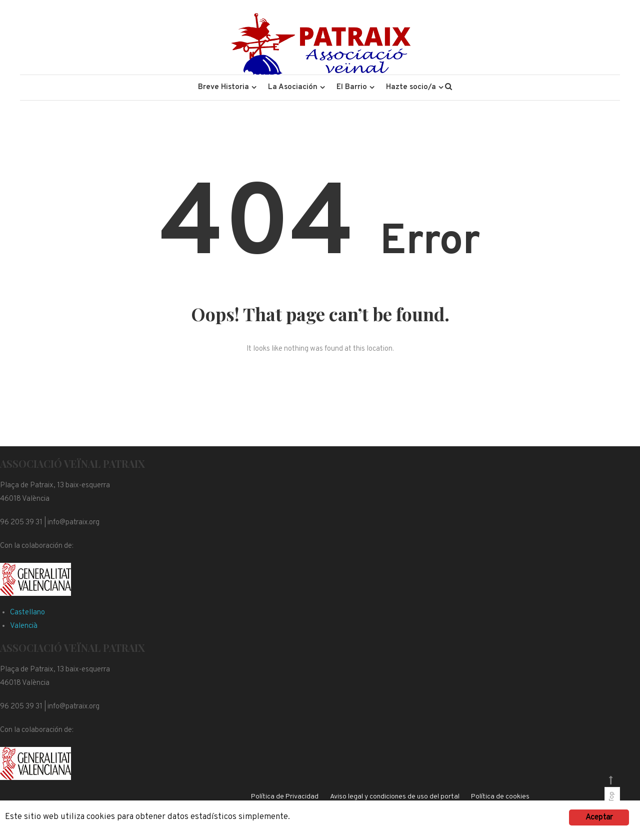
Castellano (27, 613)
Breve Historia (223, 87)
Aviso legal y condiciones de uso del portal (395, 797)
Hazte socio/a (411, 87)
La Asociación (293, 87)
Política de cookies (500, 797)
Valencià (24, 626)
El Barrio (352, 87)
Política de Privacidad (285, 797)
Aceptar (599, 817)
